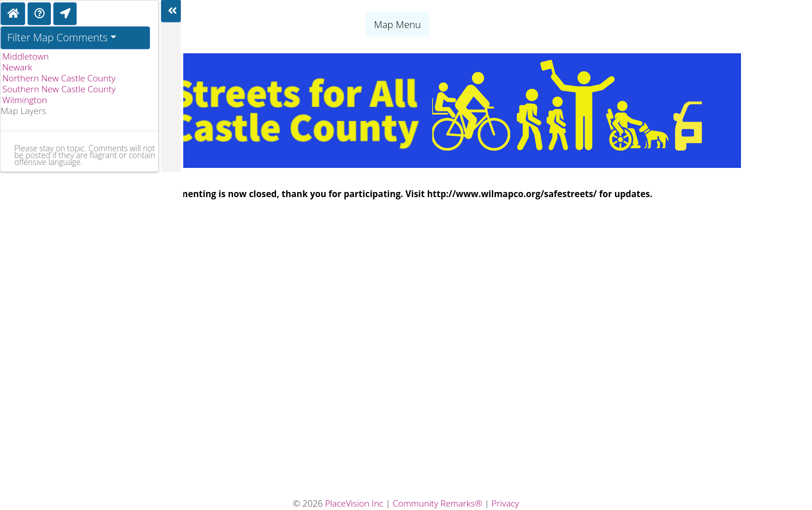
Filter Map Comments (58, 37)
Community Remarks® (437, 503)
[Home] (13, 14)
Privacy (505, 503)
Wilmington (25, 100)
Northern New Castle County (59, 78)
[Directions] (39, 14)
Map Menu (397, 24)
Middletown (25, 56)
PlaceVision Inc (354, 503)
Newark (17, 67)
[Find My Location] (65, 14)
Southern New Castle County (59, 89)
